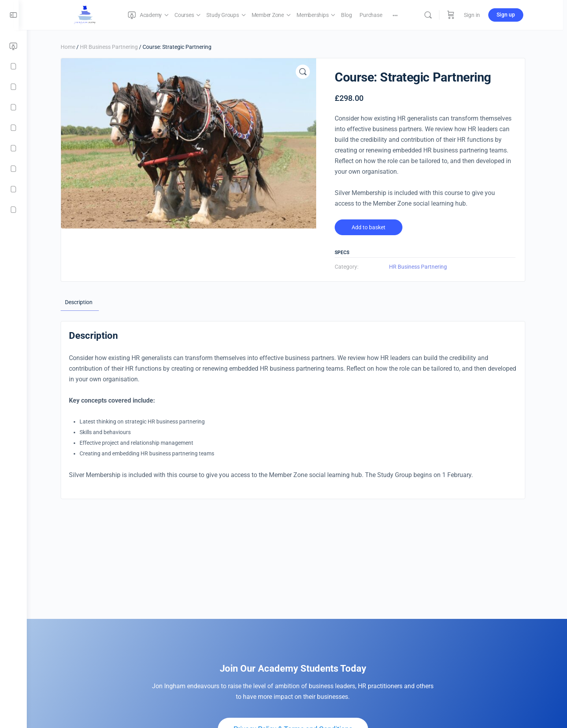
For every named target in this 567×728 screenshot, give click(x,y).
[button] (307, 72)
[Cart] (457, 15)
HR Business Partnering (113, 47)
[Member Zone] (13, 107)
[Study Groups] (13, 87)
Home (72, 47)
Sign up (512, 15)
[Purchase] (13, 169)
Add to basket (372, 227)
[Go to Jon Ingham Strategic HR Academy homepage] (91, 14)
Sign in (478, 15)
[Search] (434, 15)
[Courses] (13, 66)
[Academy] (13, 46)
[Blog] (13, 148)
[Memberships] (13, 128)
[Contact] (13, 210)
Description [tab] (83, 302)
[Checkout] (13, 189)
